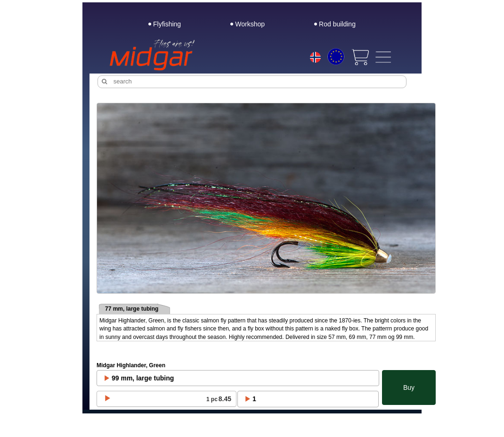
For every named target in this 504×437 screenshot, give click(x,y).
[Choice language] (315, 58)
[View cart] (360, 57)
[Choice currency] (336, 57)
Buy (409, 388)
